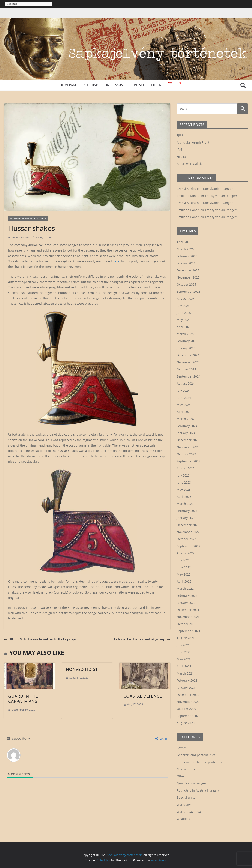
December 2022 (188, 525)
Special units (186, 797)
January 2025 (186, 348)
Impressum (115, 85)
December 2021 (188, 610)
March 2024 (185, 419)
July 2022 (183, 560)
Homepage (68, 85)
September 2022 (189, 546)
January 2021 (186, 687)
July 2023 (183, 475)
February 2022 (187, 596)
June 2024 (184, 398)
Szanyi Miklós (44, 238)
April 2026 (184, 242)
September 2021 (189, 631)
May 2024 (184, 405)
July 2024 (183, 391)
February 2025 (187, 341)
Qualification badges (192, 783)
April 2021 (184, 666)
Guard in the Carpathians (23, 699)
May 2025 (184, 320)
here (116, 261)
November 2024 (188, 362)
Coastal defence (143, 696)
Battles (182, 748)
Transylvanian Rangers (218, 189)
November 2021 (188, 617)
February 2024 (187, 426)
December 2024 (188, 355)
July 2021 (183, 645)
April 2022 (184, 581)
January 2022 (186, 603)
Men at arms (186, 769)
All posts (91, 85)
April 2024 (184, 412)
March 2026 (185, 249)
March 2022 (185, 588)
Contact (137, 85)
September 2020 (189, 716)
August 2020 (186, 723)
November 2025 (188, 277)
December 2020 (188, 695)
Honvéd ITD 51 (82, 669)
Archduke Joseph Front (193, 142)
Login (161, 738)
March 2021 (185, 673)
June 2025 (184, 313)
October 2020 (186, 709)
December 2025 (188, 270)
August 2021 (186, 638)
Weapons (183, 819)
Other (181, 776)
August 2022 (186, 553)
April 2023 (184, 497)
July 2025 (183, 306)
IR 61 (180, 149)
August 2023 (186, 468)
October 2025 (186, 284)
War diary (184, 804)
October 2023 (186, 454)
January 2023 (186, 518)
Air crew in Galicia (190, 164)
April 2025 (184, 327)
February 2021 (187, 680)
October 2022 (186, 539)
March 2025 (185, 334)
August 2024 (186, 383)
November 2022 (188, 532)
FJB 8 (180, 135)
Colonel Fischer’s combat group (142, 639)
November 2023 (188, 447)
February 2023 (187, 511)
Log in (156, 85)
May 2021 (184, 659)
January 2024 (186, 433)
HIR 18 (181, 157)
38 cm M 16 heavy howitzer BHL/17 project (41, 639)
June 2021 (184, 652)
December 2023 (188, 440)
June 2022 (184, 567)
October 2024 (186, 369)
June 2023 (184, 482)
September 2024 (189, 376)
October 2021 (186, 624)
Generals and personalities (196, 755)
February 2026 (187, 256)
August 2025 (186, 299)
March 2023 (185, 504)
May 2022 (184, 574)
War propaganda (189, 812)
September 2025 (189, 292)
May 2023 (184, 489)
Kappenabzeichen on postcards (28, 218)
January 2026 (186, 263)
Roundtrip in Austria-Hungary (198, 790)
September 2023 (189, 461)
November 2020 (188, 702)
